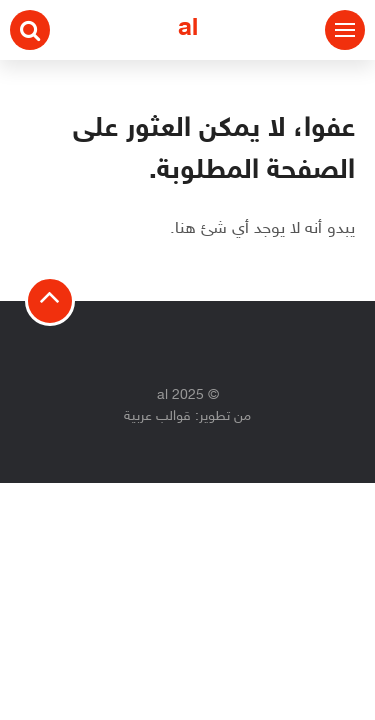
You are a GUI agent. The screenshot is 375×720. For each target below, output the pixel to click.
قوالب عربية (157, 416)
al (188, 29)
